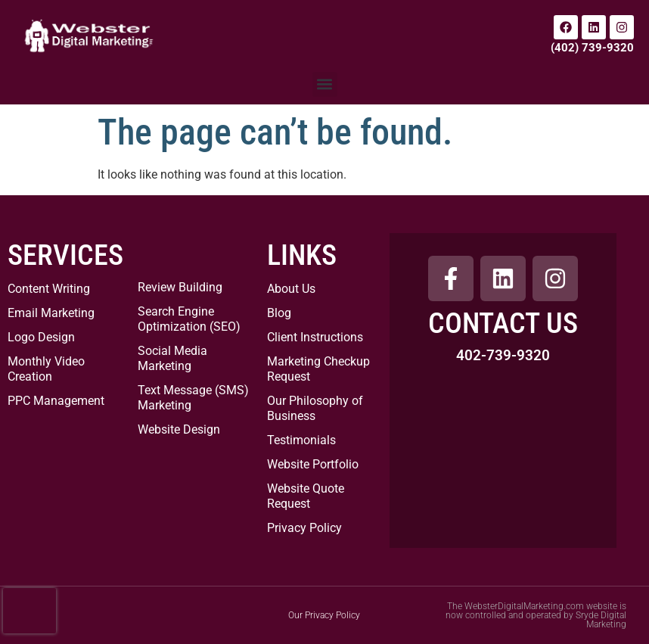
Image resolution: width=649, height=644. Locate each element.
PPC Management (56, 401)
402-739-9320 (503, 355)
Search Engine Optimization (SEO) (189, 319)
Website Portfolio (313, 464)
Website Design (179, 429)
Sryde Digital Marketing (601, 620)
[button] (325, 84)
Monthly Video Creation (46, 369)
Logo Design (41, 337)
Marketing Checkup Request (318, 369)
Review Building (180, 287)
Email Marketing (51, 313)
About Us (291, 289)
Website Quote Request (306, 496)
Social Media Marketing (172, 358)
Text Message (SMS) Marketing (193, 398)
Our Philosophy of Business (315, 408)
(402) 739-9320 (592, 48)
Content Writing (49, 289)
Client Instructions (315, 337)
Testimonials (301, 440)
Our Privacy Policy (324, 615)
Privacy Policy (304, 528)
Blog (279, 313)
